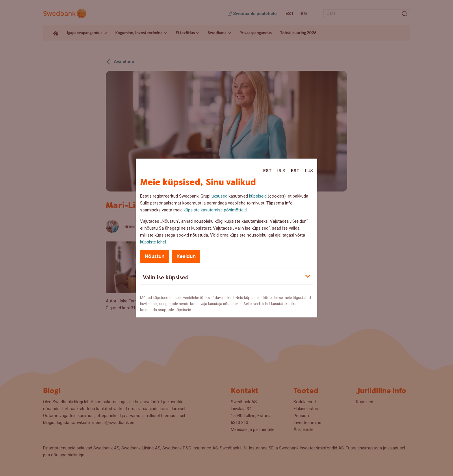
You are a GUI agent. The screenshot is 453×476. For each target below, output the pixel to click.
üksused (219, 196)
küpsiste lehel (153, 242)
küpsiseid (258, 196)
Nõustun (155, 256)
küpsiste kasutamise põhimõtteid (215, 210)
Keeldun (186, 256)
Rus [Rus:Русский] (281, 171)
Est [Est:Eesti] (267, 171)
